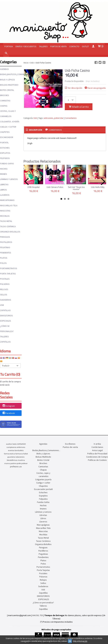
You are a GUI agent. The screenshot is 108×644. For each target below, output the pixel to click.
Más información (80, 641)
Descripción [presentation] (34, 130)
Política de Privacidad (97, 454)
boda (15, 444)
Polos (3, 263)
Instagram (8, 406)
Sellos (4, 295)
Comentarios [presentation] (53, 130)
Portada (9, 46)
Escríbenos (70, 444)
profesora (14, 467)
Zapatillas (5, 310)
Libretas (4, 184)
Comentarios (71, 118)
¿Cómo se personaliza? (7, 329)
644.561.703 (38, 615)
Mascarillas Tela (9, 205)
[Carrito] (101, 46)
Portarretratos (9, 268)
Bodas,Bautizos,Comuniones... (11, 74)
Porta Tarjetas (8, 274)
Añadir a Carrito (79, 107)
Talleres (43, 46)
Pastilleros (6, 242)
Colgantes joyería (10, 122)
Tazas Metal (6, 221)
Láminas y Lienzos (9, 179)
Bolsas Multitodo (9, 85)
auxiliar (9, 444)
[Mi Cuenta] (93, 46)
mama (7, 463)
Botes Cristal (7, 90)
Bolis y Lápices (8, 80)
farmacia (19, 454)
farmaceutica (9, 454)
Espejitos (5, 153)
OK (70, 641)
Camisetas (5, 101)
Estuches (5, 148)
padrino (13, 463)
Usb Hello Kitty (98, 187)
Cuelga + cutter (8, 127)
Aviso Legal (97, 450)
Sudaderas (6, 300)
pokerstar (59, 118)
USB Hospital (33, 187)
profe (19, 463)
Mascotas (5, 211)
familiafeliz (19, 450)
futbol (26, 454)
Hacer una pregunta (95, 88)
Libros (3, 190)
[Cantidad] (70, 100)
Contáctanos (97, 447)
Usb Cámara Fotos (55, 187)
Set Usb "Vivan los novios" (76, 188)
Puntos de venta (58, 46)
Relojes (4, 289)
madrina (21, 460)
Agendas (4, 69)
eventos (11, 450)
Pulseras (5, 284)
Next (103, 182)
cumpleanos (11, 447)
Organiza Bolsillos (10, 232)
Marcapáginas (7, 200)
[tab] (34, 130)
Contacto (74, 46)
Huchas (4, 169)
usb (20, 467)
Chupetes (5, 132)
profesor (24, 463)
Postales (5, 279)
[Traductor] (10, 366)
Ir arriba (97, 444)
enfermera (21, 447)
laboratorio (20, 457)
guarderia (11, 457)
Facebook (8, 413)
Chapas (4, 106)
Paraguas (5, 237)
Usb (2, 305)
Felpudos (5, 158)
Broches (5, 95)
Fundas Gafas (7, 163)
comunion (21, 444)
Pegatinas (5, 247)
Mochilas (5, 216)
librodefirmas (12, 460)
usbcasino (48, 118)
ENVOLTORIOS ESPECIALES (6, 318)
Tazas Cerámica (8, 226)
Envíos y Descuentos (26, 46)
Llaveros (5, 195)
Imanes (4, 174)
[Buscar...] (6, 53)
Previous (27, 182)
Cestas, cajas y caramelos (8, 114)
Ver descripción (73, 88)
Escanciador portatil (7, 140)
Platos (4, 258)
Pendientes (6, 253)
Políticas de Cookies (97, 460)
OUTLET (85, 46)
